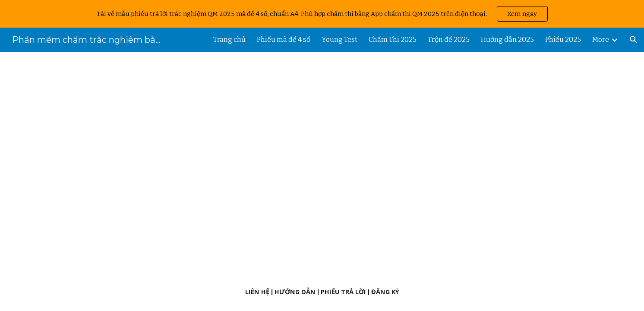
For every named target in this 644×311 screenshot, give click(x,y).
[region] (322, 14)
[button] (634, 40)
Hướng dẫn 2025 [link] (507, 40)
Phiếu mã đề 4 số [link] (284, 40)
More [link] (601, 40)
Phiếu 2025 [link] (563, 40)
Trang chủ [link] (229, 40)
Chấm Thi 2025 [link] (393, 40)
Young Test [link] (339, 40)
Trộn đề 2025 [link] (449, 40)
